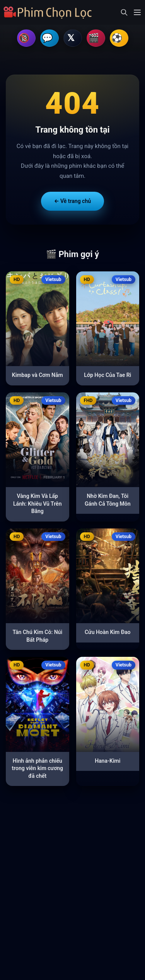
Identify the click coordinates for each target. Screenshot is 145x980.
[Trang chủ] (50, 12)
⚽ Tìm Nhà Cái (119, 39)
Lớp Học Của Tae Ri (107, 376)
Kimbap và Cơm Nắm (38, 376)
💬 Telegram (49, 39)
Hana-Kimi (107, 762)
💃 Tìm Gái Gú (96, 39)
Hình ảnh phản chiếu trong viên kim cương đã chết (37, 770)
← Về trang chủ (72, 202)
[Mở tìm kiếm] (124, 12)
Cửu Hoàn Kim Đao (108, 633)
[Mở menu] (137, 12)
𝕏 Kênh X (73, 39)
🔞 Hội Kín (26, 39)
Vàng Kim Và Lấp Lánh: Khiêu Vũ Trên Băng (37, 505)
